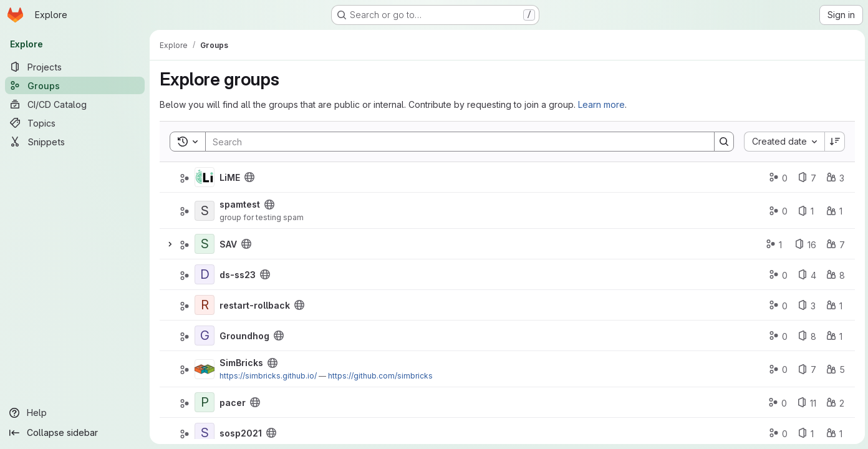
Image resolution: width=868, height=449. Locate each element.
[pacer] (205, 402)
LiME (230, 177)
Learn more (601, 104)
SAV (228, 244)
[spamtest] (205, 211)
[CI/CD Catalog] (75, 104)
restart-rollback (255, 305)
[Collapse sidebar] (75, 433)
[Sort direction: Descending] (833, 142)
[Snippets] (75, 142)
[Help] (75, 413)
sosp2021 (241, 433)
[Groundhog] (205, 336)
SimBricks (241, 363)
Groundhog (244, 336)
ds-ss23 (238, 275)
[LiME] (205, 177)
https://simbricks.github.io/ (268, 376)
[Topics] (75, 123)
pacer (233, 403)
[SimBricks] (205, 369)
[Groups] (75, 85)
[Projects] (75, 67)
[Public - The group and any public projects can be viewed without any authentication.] (249, 177)
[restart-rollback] (205, 305)
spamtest (240, 204)
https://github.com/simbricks (380, 376)
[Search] (453, 142)
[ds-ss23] (205, 274)
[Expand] (170, 244)
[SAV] (205, 244)
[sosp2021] (205, 433)
